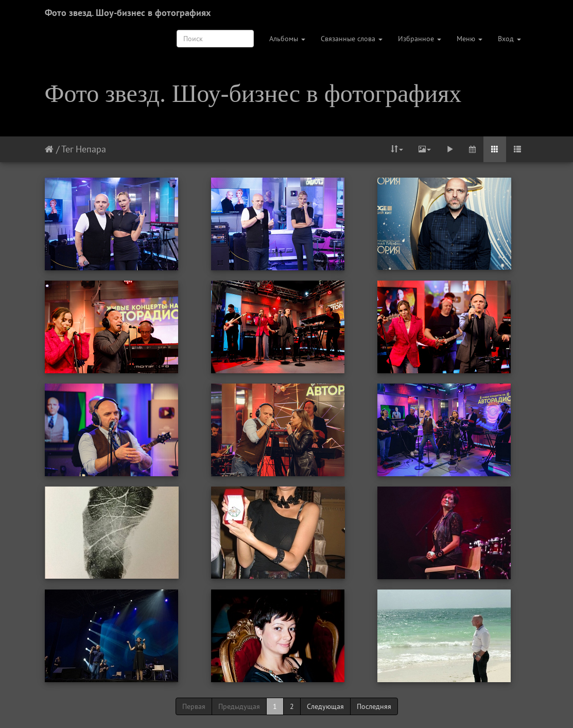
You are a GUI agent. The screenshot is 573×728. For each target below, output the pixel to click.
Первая (194, 706)
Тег (67, 149)
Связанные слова (352, 39)
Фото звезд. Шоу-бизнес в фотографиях (128, 13)
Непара (91, 149)
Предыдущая (239, 706)
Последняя (374, 706)
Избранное (420, 39)
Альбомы (287, 39)
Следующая (325, 706)
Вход (509, 39)
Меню (470, 39)
